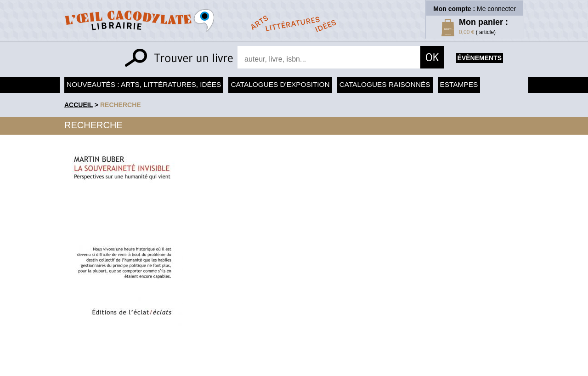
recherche (121, 105)
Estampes (459, 84)
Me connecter (496, 9)
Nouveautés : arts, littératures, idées (144, 84)
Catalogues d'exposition (280, 84)
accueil (79, 105)
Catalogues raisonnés (385, 84)
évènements (480, 58)
